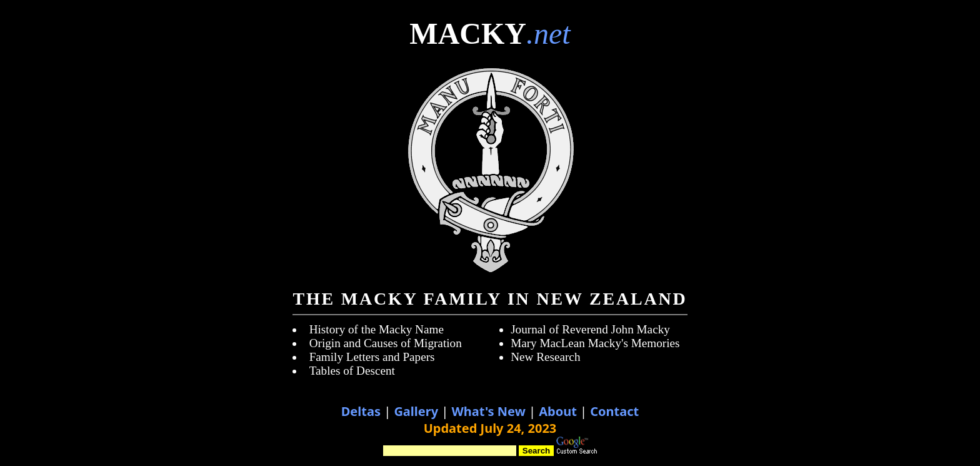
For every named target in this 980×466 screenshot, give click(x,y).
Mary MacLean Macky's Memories (595, 343)
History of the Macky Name (377, 329)
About (558, 411)
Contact (614, 411)
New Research (545, 357)
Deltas (361, 411)
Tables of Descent (352, 371)
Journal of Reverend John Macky (590, 329)
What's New (488, 411)
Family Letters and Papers (372, 357)
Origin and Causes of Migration (386, 343)
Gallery (416, 411)
